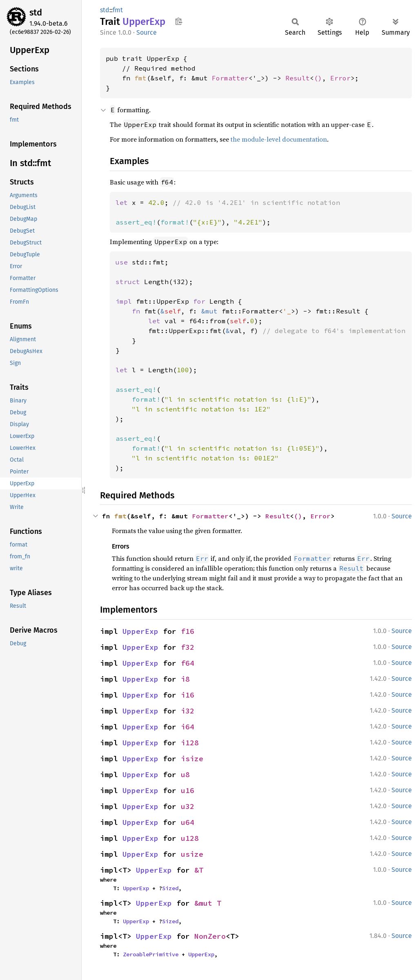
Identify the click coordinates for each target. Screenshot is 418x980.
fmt (118, 10)
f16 (188, 631)
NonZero (210, 936)
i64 (188, 727)
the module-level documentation (279, 139)
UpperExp (140, 631)
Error (340, 78)
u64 (188, 822)
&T (199, 870)
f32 (188, 647)
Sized (170, 888)
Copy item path (179, 21)
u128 (190, 838)
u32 (188, 806)
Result (298, 78)
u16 (188, 790)
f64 (188, 663)
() (318, 78)
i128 (190, 743)
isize (192, 759)
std (36, 12)
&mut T (208, 903)
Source (147, 32)
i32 (188, 711)
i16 (188, 695)
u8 (185, 774)
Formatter (230, 78)
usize (192, 854)
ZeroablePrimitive (151, 954)
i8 (185, 679)
